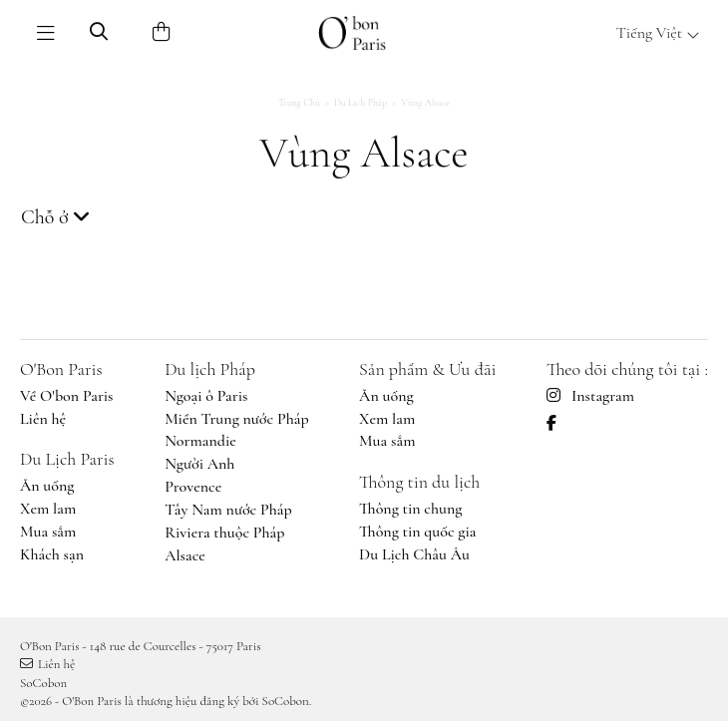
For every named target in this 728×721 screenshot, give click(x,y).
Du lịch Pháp (361, 103)
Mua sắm (48, 532)
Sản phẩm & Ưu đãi (427, 369)
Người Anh (199, 464)
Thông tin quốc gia (417, 532)
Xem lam (48, 509)
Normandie (200, 441)
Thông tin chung (410, 509)
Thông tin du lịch (419, 482)
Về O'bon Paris (67, 396)
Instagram (590, 396)
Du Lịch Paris (67, 459)
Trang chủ (299, 103)
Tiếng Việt (658, 33)
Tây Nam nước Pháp (228, 510)
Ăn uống (47, 486)
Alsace (185, 555)
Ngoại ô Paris (206, 396)
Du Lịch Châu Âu (414, 554)
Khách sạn (52, 554)
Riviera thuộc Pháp (224, 533)
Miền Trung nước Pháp (236, 419)
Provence (193, 487)
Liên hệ (43, 419)
